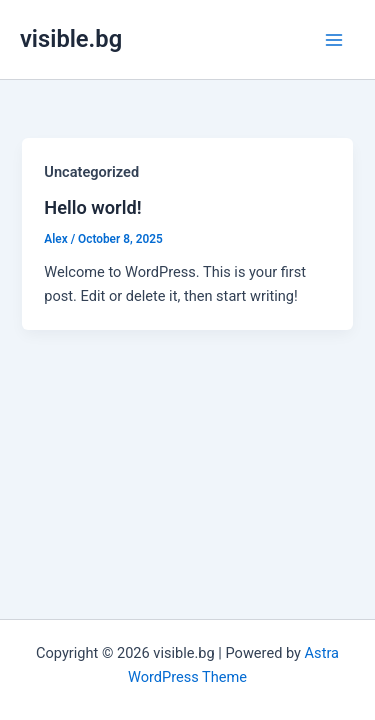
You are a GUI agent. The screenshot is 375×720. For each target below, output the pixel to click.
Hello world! (92, 207)
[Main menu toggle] (334, 40)
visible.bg (71, 39)
